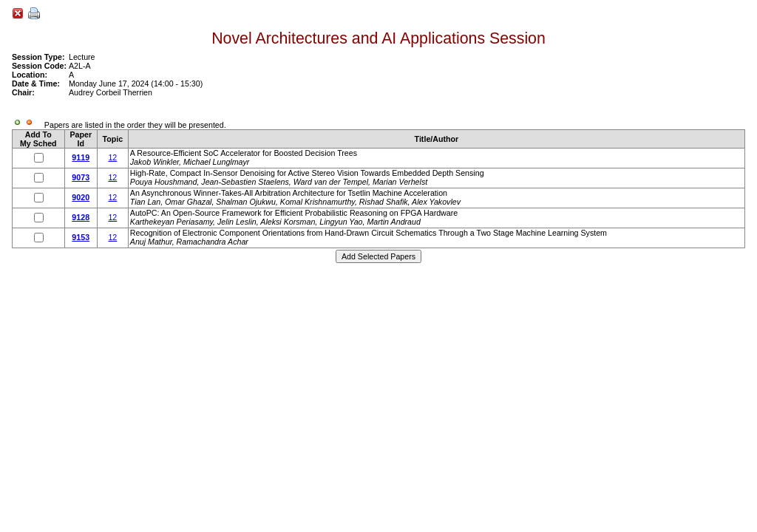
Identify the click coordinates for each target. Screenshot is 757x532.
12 (112, 157)
